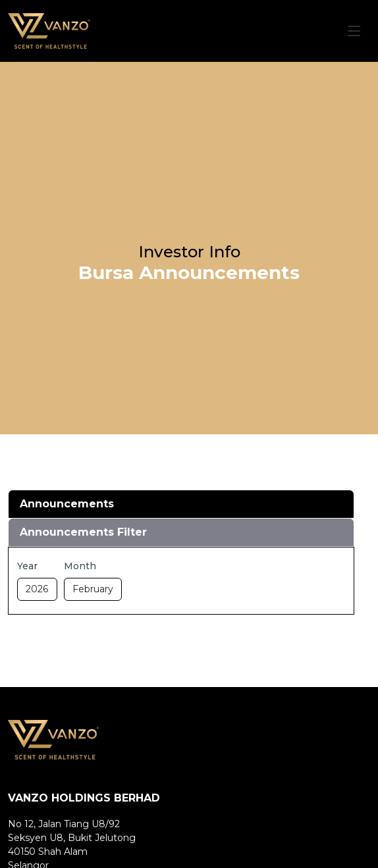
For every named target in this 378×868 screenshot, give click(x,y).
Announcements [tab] (67, 504)
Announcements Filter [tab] (83, 532)
